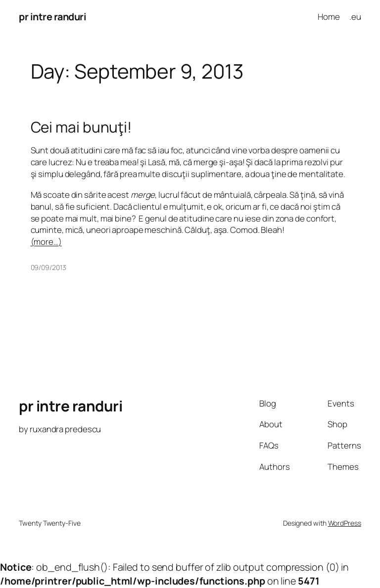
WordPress (345, 523)
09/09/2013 (48, 267)
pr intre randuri (52, 17)
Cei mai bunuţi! (81, 127)
